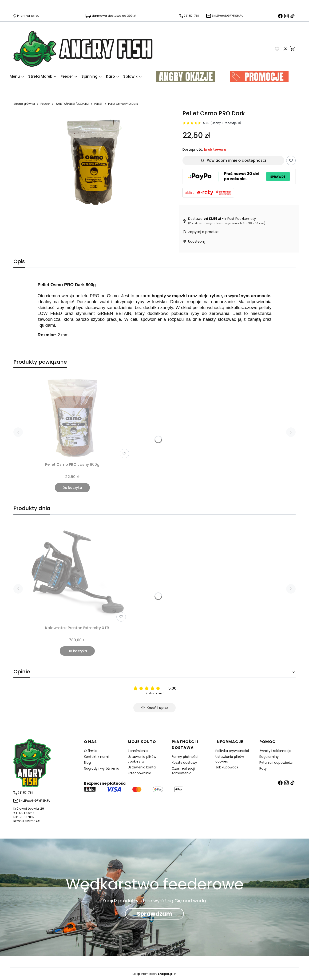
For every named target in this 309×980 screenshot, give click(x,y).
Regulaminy (269, 757)
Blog (87, 763)
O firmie (91, 751)
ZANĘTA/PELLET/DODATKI (72, 104)
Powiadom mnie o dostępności (233, 160)
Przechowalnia (139, 773)
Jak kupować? (227, 767)
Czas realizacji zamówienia (183, 771)
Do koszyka (72, 488)
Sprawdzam (154, 914)
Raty (263, 768)
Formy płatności (185, 757)
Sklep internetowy (153, 974)
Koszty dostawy (184, 763)
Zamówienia (138, 751)
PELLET (98, 104)
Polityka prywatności (232, 751)
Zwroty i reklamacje (275, 751)
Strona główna (24, 104)
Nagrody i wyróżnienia (102, 768)
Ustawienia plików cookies (142, 759)
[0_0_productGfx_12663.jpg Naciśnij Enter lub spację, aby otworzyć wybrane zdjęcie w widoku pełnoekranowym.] (94, 164)
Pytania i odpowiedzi (276, 763)
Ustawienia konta (142, 767)
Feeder (45, 104)
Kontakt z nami (96, 757)
